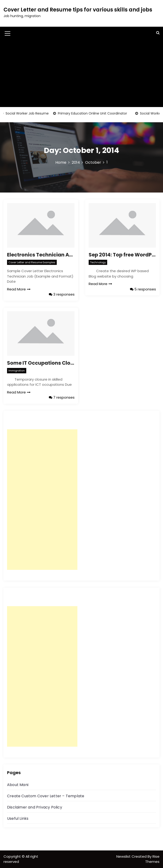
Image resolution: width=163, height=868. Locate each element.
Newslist (124, 856)
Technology (98, 262)
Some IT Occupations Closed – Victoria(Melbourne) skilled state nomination (41, 363)
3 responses (62, 294)
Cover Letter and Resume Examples (32, 262)
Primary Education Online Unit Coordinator (95, 113)
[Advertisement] (81, 74)
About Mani (18, 785)
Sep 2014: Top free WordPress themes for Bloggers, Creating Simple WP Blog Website (122, 255)
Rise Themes (152, 859)
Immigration (17, 371)
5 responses (143, 289)
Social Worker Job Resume (29, 113)
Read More (19, 289)
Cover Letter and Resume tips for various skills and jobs (78, 10)
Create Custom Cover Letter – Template (46, 796)
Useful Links (18, 818)
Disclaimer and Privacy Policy (35, 807)
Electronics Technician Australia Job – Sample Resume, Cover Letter (41, 255)
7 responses (62, 397)
